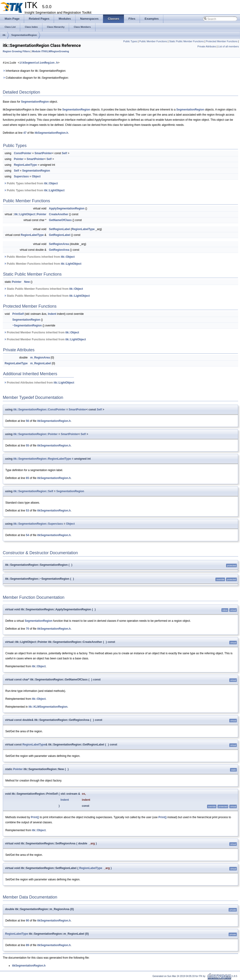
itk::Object (51, 183)
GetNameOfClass (60, 220)
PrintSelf (18, 314)
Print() (35, 817)
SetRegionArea (59, 244)
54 (27, 535)
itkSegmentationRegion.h (39, 63)
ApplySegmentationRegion (67, 208)
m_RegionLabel (40, 363)
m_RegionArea (40, 358)
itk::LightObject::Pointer (30, 214)
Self (64, 153)
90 (27, 921)
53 (27, 511)
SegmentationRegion (24, 35)
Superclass (21, 176)
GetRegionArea (59, 250)
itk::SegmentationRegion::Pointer (35, 434)
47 (25, 133)
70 (27, 629)
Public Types (130, 41)
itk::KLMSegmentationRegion (48, 707)
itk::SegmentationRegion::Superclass (38, 524)
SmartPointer (43, 153)
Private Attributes (207, 46)
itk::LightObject (54, 190)
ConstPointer (23, 153)
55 (27, 446)
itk (4, 35)
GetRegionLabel (60, 235)
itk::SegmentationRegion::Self (33, 491)
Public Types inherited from (31, 183)
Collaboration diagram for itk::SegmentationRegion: (36, 78)
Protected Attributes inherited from (39, 383)
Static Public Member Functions (186, 41)
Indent (52, 314)
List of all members (229, 46)
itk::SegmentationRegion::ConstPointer (39, 410)
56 (27, 421)
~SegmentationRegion (27, 326)
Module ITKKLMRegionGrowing (51, 51)
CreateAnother (58, 214)
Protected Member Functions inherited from (41, 332)
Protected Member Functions (222, 41)
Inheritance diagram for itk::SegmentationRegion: (34, 71)
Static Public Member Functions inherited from (43, 289)
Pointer (19, 159)
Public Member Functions (153, 41)
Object (36, 176)
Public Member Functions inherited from (39, 257)
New (27, 282)
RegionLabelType (25, 165)
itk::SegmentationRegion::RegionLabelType (42, 459)
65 (27, 478)
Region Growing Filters (16, 51)
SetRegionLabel (59, 229)
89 (27, 945)
